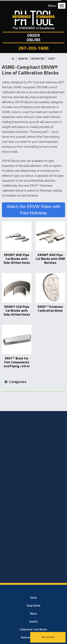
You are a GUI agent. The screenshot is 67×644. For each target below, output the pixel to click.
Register (38, 59)
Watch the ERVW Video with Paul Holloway (33, 210)
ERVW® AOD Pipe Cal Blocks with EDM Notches (50, 259)
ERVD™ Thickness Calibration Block (50, 309)
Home (33, 598)
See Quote (48, 637)
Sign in (23, 59)
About (33, 613)
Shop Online (33, 606)
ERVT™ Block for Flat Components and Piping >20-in (17, 362)
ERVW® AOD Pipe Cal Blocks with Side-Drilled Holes (17, 259)
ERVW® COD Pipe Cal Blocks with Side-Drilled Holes (17, 311)
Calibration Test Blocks (33, 629)
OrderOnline (33, 37)
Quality (33, 621)
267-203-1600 (33, 48)
